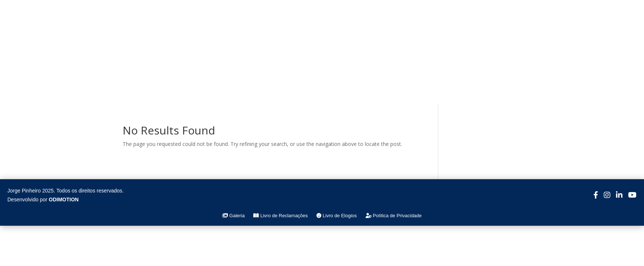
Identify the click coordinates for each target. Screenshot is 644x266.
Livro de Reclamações (280, 216)
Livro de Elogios (337, 216)
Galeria (234, 216)
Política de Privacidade (394, 216)
